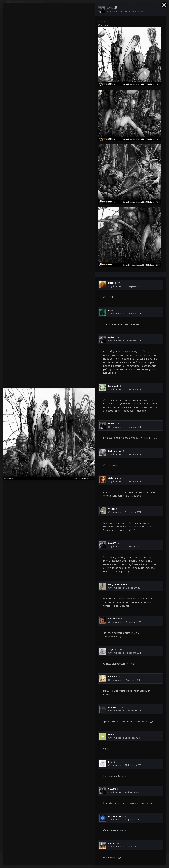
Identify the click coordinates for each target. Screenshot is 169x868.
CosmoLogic (115, 816)
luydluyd (113, 386)
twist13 (112, 8)
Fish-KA (113, 677)
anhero (112, 843)
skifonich (113, 619)
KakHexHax (115, 451)
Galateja (113, 478)
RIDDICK (113, 283)
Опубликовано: (124, 286)
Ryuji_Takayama (117, 584)
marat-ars (114, 707)
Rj (109, 310)
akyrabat (113, 649)
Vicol (111, 509)
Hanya (112, 734)
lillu (110, 762)
